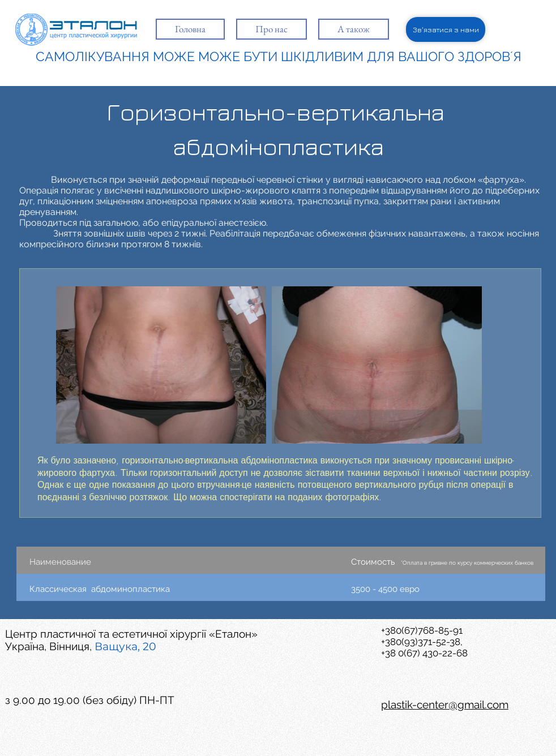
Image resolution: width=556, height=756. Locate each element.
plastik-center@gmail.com (445, 705)
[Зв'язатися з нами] (446, 29)
